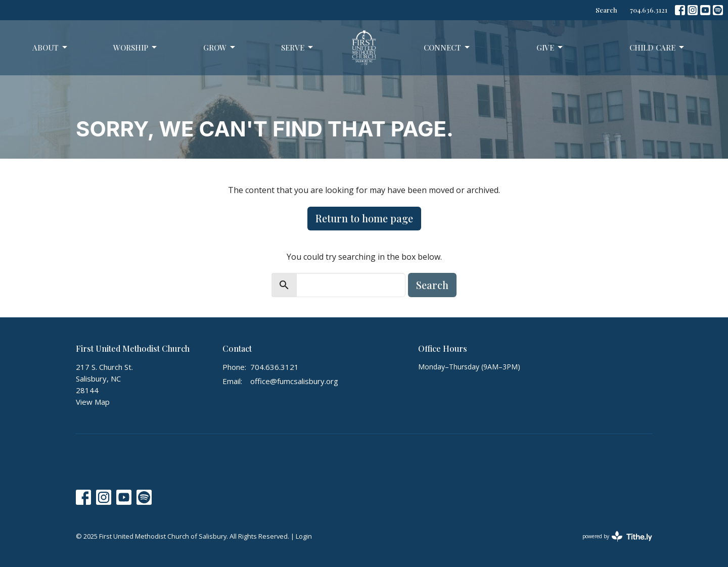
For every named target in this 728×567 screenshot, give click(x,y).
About (51, 48)
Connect (447, 48)
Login (304, 536)
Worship (136, 48)
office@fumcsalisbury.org (294, 381)
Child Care (657, 48)
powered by (617, 536)
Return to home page (364, 218)
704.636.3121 (649, 10)
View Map (93, 402)
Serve (298, 48)
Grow (220, 48)
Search (606, 10)
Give (550, 48)
